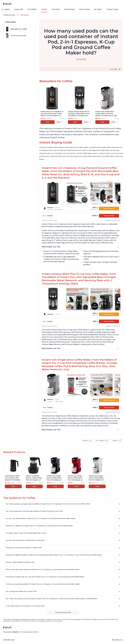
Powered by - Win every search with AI (21, 632)
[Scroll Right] (120, 193)
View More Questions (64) (63, 612)
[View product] (52, 86)
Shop (60, 83)
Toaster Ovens (112, 9)
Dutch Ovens (85, 9)
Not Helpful (102, 441)
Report (117, 441)
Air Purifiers (32, 9)
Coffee (44, 9)
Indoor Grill (19, 9)
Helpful (87, 441)
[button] (120, 69)
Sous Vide (56, 9)
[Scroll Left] (2, 9)
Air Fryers (98, 9)
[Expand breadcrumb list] (18, 15)
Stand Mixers (69, 9)
